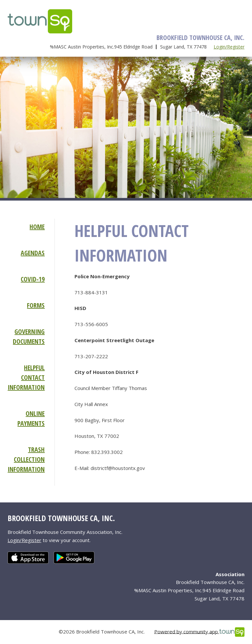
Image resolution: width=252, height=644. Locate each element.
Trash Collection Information (26, 459)
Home (37, 227)
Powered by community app (199, 632)
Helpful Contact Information (26, 377)
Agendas (33, 253)
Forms (36, 305)
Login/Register (229, 47)
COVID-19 (33, 279)
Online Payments (31, 418)
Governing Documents (29, 336)
